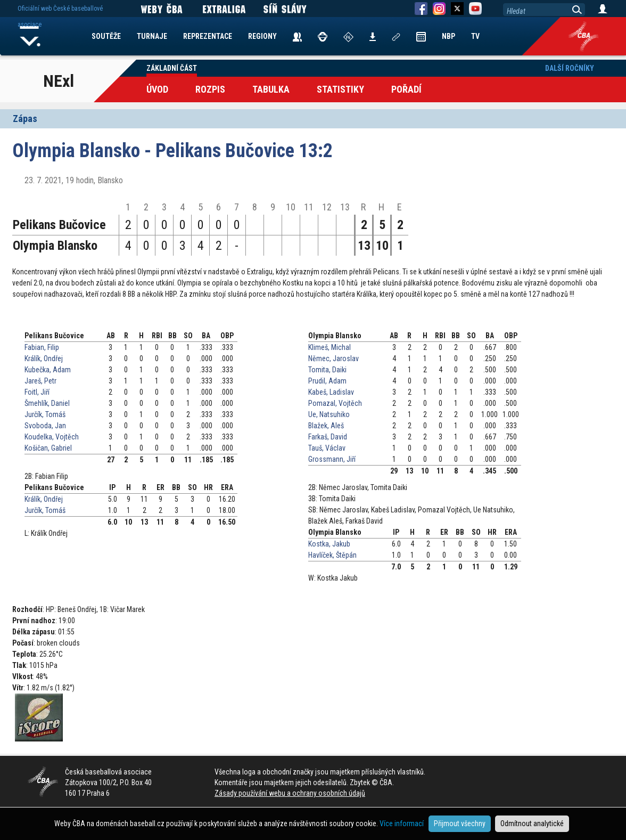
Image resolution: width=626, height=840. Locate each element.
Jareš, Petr (40, 381)
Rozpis (210, 89)
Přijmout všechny (460, 823)
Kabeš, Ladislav (331, 392)
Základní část (172, 68)
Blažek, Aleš (326, 426)
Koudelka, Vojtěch (52, 437)
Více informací (402, 823)
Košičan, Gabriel (48, 448)
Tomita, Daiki (327, 370)
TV (475, 36)
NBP (448, 36)
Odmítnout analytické (532, 823)
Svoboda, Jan (45, 426)
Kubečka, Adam (48, 370)
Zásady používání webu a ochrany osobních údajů (290, 793)
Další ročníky (570, 68)
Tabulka (271, 89)
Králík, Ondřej (44, 358)
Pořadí (406, 89)
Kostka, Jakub (329, 544)
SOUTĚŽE (106, 36)
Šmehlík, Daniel (47, 403)
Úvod (157, 89)
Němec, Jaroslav (333, 358)
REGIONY (262, 36)
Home (30, 36)
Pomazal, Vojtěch (335, 403)
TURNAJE (152, 36)
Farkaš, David (328, 437)
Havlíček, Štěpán (332, 555)
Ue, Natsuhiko (329, 414)
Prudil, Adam (327, 381)
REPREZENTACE (208, 36)
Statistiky (340, 89)
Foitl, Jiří (37, 392)
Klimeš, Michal (330, 347)
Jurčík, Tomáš (45, 414)
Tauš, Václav (327, 448)
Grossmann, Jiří (332, 459)
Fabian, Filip (42, 347)
